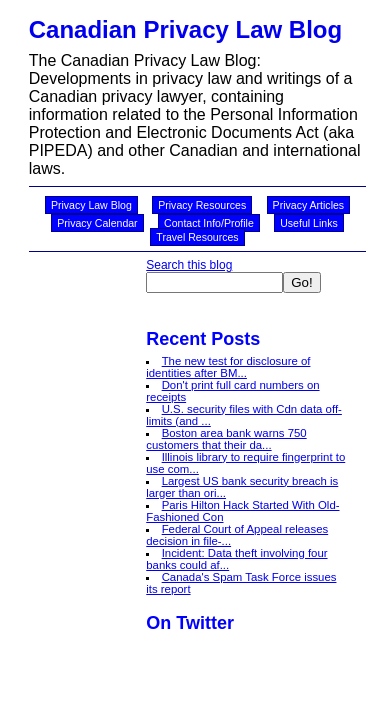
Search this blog (189, 265)
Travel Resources (197, 237)
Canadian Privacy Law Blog (185, 29)
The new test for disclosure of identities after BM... (228, 367)
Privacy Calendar (97, 223)
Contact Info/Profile (209, 223)
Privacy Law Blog (91, 205)
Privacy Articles (309, 205)
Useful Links (308, 223)
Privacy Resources (202, 205)
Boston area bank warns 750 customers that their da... (226, 439)
